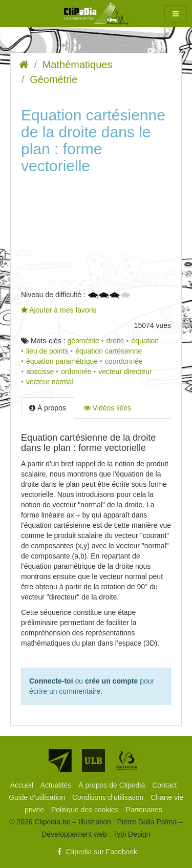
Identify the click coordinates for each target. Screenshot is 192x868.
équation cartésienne (109, 351)
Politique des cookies (86, 810)
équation (145, 341)
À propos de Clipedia (113, 785)
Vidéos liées (107, 408)
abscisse (40, 371)
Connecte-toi (51, 681)
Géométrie (54, 79)
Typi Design (131, 834)
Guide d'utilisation (38, 797)
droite (115, 341)
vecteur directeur (125, 371)
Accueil (23, 785)
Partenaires (144, 810)
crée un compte (111, 681)
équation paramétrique (62, 361)
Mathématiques (78, 65)
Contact (164, 785)
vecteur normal (50, 382)
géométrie (83, 341)
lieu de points (47, 351)
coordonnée (124, 361)
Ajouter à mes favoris (59, 310)
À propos (48, 408)
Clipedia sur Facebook (96, 852)
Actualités (57, 785)
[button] (176, 14)
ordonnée (76, 371)
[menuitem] (23, 785)
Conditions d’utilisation (109, 797)
